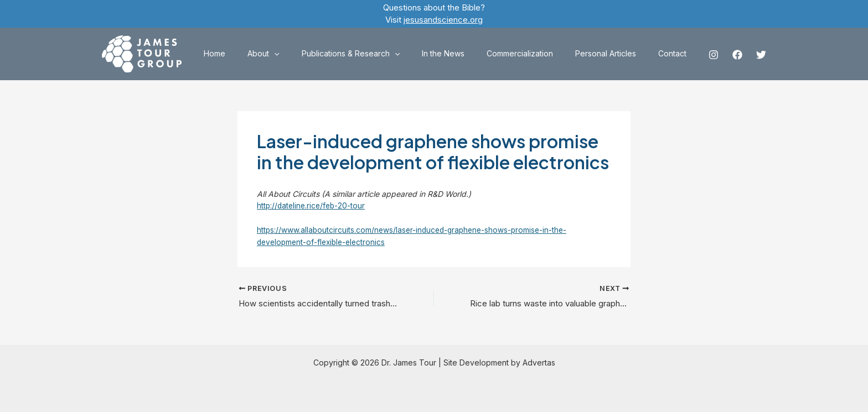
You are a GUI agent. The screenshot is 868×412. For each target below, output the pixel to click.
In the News (466, 53)
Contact (676, 53)
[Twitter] (761, 55)
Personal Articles (616, 53)
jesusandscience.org (443, 20)
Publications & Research (381, 54)
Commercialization (536, 53)
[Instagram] (714, 55)
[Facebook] (737, 55)
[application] (311, 54)
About (300, 54)
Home (258, 53)
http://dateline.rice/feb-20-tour (313, 205)
